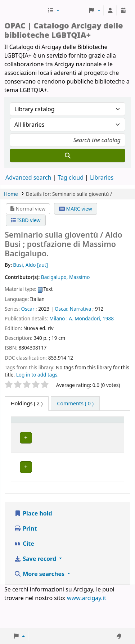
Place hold (33, 539)
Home (11, 194)
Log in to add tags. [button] (37, 375)
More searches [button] (40, 599)
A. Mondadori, (85, 318)
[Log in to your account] (110, 10)
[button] (53, 10)
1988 (108, 318)
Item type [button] (20, 427)
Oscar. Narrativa (73, 309)
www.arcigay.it (87, 623)
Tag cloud (71, 177)
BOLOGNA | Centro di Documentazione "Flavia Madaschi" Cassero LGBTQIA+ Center (65, 458)
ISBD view (26, 220)
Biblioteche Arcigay (25, 10)
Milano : (58, 318)
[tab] (75, 404)
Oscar (28, 309)
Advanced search (28, 177)
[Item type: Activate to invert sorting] (25, 427)
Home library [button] (58, 430)
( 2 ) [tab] (27, 403)
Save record (36, 584)
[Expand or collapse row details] (109, 458)
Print (25, 554)
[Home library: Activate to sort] (66, 427)
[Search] (67, 156)
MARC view (76, 209)
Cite (24, 569)
